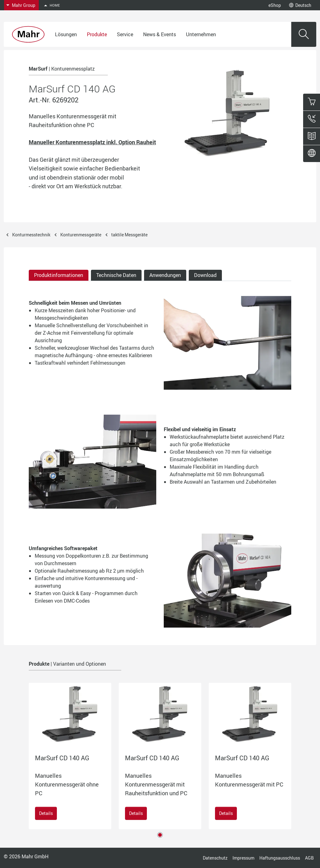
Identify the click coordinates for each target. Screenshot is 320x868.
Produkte (97, 34)
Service (125, 34)
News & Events (160, 34)
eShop (275, 5)
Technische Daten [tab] (116, 275)
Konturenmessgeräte (81, 235)
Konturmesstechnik (31, 235)
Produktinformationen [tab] (59, 275)
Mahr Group (24, 5)
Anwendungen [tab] (165, 275)
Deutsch (300, 5)
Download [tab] (205, 275)
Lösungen (66, 34)
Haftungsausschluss (280, 858)
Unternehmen (201, 34)
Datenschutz (215, 858)
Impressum (243, 858)
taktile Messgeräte (129, 235)
